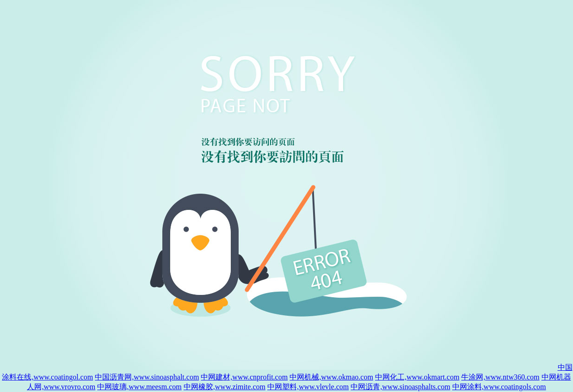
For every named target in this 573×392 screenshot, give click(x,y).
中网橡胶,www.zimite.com (225, 387)
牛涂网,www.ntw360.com (500, 377)
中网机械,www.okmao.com (331, 377)
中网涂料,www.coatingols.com (499, 387)
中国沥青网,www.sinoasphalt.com (147, 377)
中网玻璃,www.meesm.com (139, 387)
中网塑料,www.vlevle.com (308, 387)
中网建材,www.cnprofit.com (244, 377)
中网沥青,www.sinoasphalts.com (400, 387)
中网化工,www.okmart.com (417, 377)
